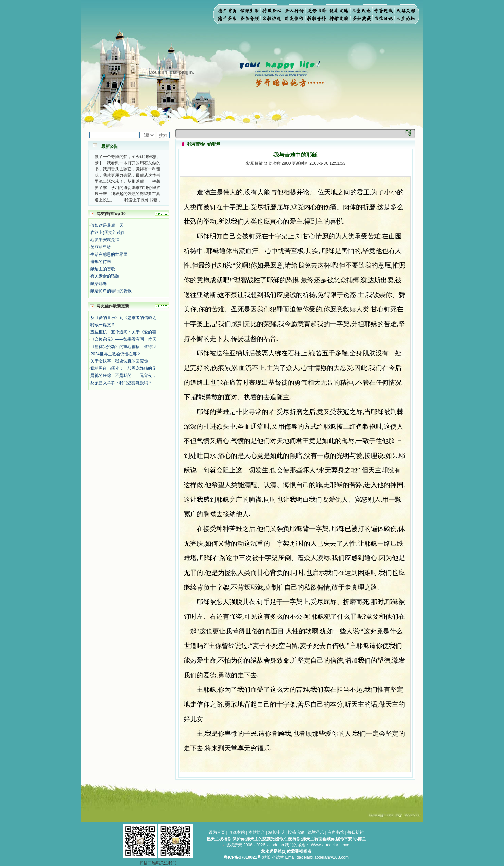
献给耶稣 (99, 284)
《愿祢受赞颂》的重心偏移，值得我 (123, 347)
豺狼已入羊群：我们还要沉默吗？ (121, 383)
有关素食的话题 (105, 276)
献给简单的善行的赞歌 (111, 291)
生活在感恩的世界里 (109, 254)
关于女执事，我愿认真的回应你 (119, 361)
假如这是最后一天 (107, 225)
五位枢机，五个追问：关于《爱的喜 (123, 332)
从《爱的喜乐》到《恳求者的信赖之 (123, 318)
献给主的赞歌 (103, 269)
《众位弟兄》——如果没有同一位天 (123, 339)
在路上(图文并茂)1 (107, 233)
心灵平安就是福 (105, 240)
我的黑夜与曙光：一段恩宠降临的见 (123, 368)
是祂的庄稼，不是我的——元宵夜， (123, 376)
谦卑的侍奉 (101, 262)
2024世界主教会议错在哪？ (116, 354)
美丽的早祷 (101, 247)
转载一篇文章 (103, 325)
